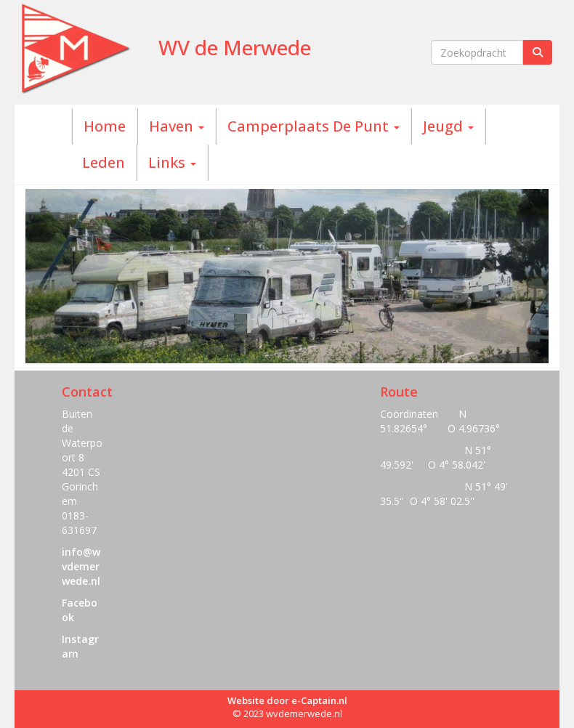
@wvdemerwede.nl (81, 566)
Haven (177, 126)
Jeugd (448, 126)
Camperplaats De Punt (314, 126)
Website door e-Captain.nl (287, 700)
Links (172, 162)
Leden (104, 162)
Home (105, 126)
